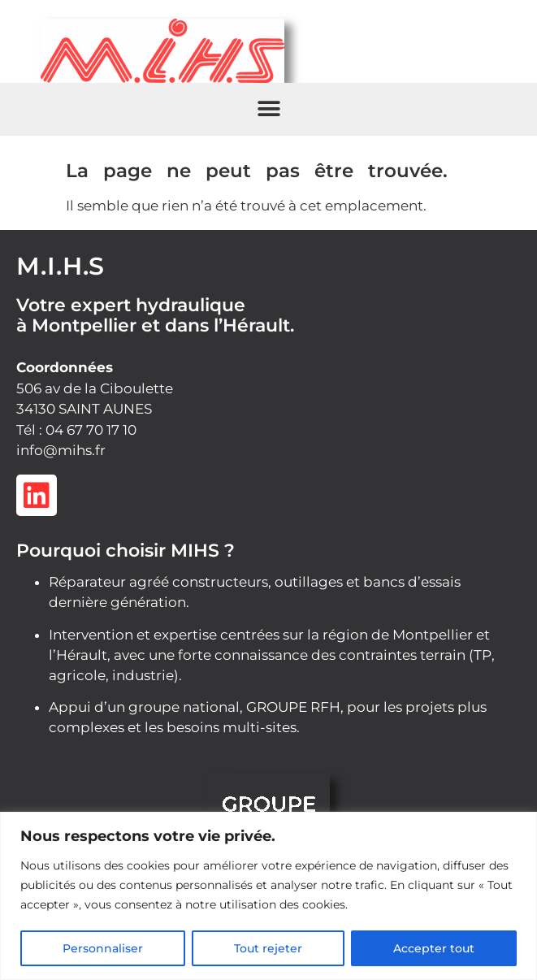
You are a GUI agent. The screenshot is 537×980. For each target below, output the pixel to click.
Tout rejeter (268, 948)
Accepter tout (434, 948)
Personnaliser (103, 948)
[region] (268, 896)
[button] (268, 109)
